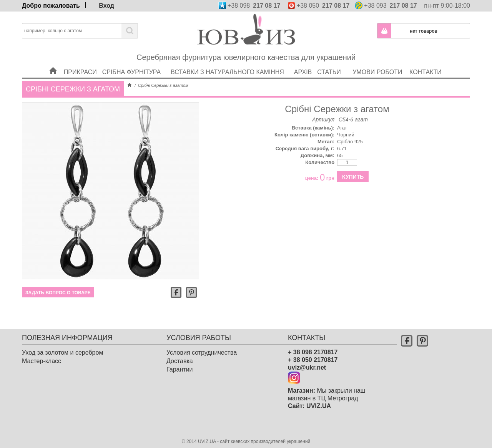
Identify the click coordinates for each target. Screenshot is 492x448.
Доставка (180, 361)
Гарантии (180, 369)
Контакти (426, 62)
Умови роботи (378, 62)
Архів (303, 62)
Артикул (323, 119)
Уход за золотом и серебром (62, 353)
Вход (106, 5)
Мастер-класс (42, 361)
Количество (320, 162)
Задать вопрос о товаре (58, 293)
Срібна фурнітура (134, 62)
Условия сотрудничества (202, 353)
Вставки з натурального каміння (230, 62)
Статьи (332, 62)
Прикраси (81, 62)
